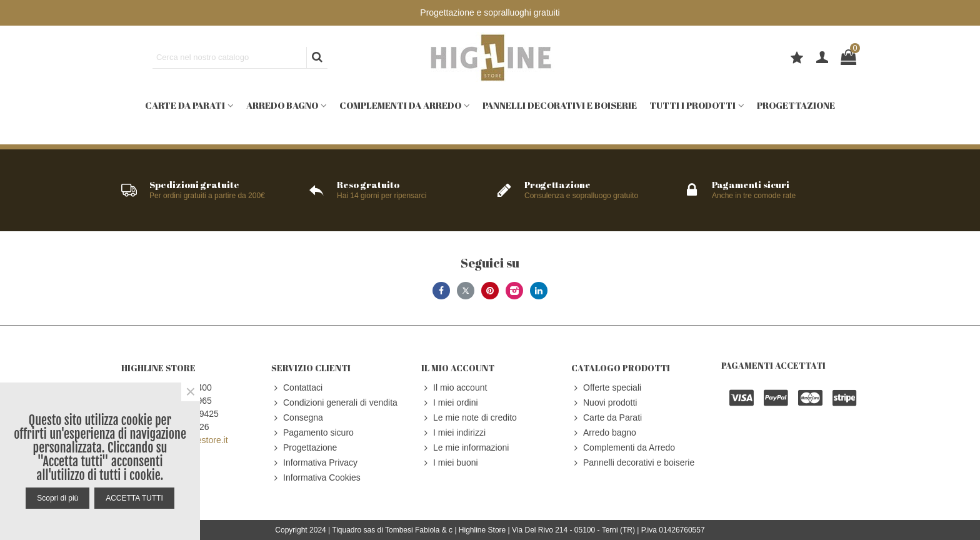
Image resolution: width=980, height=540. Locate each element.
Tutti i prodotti (692, 105)
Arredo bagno (282, 105)
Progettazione (796, 105)
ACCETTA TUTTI (134, 498)
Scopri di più (57, 498)
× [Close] (191, 392)
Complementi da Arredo (400, 105)
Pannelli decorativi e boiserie (560, 105)
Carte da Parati (185, 105)
